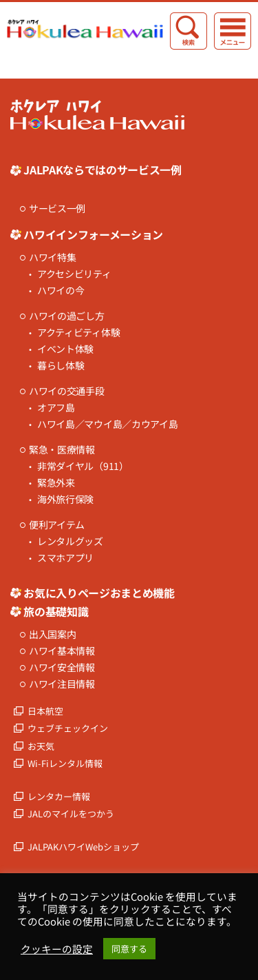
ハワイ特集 (53, 257)
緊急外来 (56, 483)
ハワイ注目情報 (62, 684)
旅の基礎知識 (56, 611)
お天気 (41, 746)
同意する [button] (129, 949)
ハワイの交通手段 (67, 391)
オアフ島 (56, 408)
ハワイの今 (61, 290)
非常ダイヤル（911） (83, 466)
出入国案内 (53, 634)
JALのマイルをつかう (71, 814)
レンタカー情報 (59, 796)
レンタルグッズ (70, 541)
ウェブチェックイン (68, 728)
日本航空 (45, 711)
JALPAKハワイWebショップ (83, 847)
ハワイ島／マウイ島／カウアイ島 (108, 424)
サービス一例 (57, 208)
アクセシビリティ (74, 274)
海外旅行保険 (65, 499)
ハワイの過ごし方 (67, 316)
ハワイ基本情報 (62, 651)
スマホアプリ (65, 558)
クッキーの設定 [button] (57, 949)
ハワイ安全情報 (62, 667)
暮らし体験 (61, 366)
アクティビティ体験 (78, 333)
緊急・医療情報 (62, 450)
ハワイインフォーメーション (93, 234)
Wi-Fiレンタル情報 (65, 763)
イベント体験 (65, 349)
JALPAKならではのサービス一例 (103, 170)
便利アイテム (57, 525)
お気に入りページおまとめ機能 (99, 593)
